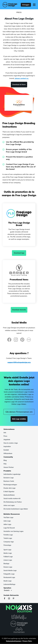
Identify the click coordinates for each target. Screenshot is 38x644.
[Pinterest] (22, 340)
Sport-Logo (7, 550)
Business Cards (9, 481)
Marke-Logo (8, 553)
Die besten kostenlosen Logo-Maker (16, 509)
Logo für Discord (9, 528)
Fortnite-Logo (8, 535)
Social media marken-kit (12, 498)
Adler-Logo (7, 524)
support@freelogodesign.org (19, 362)
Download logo (19, 253)
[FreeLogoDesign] (9, 5)
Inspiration (7, 446)
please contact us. (22, 78)
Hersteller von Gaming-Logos (13, 531)
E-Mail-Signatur (9, 492)
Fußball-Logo (8, 557)
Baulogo (6, 564)
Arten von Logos (9, 505)
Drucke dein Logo (9, 488)
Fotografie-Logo (9, 574)
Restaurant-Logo (9, 577)
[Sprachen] (8, 590)
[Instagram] (16, 340)
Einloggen (26, 5)
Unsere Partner (9, 467)
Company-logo (9, 542)
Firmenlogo (7, 545)
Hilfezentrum (8, 453)
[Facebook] (9, 340)
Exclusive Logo (9, 478)
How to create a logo (11, 443)
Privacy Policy (27, 641)
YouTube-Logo (8, 517)
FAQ (5, 464)
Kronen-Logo (8, 567)
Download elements (19, 310)
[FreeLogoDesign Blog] (29, 340)
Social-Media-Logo (10, 570)
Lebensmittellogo (9, 584)
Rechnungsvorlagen (10, 485)
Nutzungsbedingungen (14, 641)
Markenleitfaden (9, 495)
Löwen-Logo (8, 560)
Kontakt (6, 450)
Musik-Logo (7, 581)
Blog (5, 460)
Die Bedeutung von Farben (13, 502)
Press (5, 436)
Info (5, 433)
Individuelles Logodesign (12, 474)
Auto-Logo (7, 521)
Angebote (7, 440)
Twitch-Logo (8, 538)
